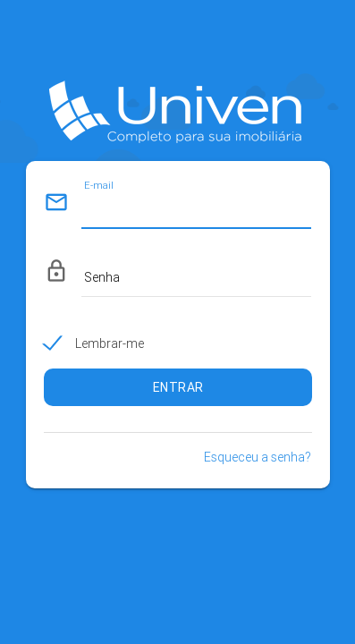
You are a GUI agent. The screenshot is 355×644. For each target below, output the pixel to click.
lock (56, 271)
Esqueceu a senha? (258, 457)
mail (56, 202)
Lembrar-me (110, 343)
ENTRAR (178, 387)
